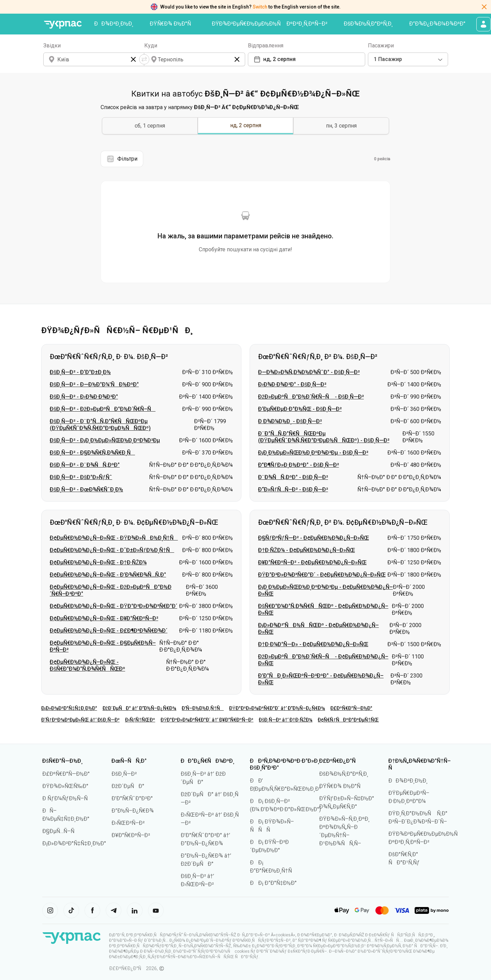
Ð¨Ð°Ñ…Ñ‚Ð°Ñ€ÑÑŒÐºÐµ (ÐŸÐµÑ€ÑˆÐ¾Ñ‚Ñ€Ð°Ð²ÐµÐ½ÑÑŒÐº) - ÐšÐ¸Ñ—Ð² (324, 437)
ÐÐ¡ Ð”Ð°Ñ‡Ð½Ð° (273, 883)
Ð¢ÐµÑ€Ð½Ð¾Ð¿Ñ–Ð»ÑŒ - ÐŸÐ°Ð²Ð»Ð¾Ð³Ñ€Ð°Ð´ (114, 606)
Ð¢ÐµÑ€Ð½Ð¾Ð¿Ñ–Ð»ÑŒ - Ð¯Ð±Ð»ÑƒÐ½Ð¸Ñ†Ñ (112, 550)
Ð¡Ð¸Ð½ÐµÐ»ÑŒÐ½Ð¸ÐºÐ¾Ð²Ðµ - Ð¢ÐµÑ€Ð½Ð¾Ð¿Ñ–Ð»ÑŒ (325, 590)
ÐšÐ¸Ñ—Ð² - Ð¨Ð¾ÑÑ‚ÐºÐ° (85, 465)
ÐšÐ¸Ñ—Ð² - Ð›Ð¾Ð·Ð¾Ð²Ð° (84, 397)
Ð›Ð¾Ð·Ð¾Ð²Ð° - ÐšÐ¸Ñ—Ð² (292, 384)
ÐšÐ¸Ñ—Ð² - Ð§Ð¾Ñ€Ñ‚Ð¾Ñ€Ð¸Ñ (92, 453)
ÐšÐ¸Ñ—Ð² (124, 774)
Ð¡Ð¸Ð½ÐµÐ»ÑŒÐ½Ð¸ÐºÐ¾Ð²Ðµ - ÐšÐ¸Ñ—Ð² (313, 453)
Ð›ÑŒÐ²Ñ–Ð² (128, 823)
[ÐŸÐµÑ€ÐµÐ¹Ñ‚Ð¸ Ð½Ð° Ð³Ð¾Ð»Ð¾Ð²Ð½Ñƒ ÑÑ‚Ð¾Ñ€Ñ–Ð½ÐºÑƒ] (63, 25)
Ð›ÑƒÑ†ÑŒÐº (140, 720)
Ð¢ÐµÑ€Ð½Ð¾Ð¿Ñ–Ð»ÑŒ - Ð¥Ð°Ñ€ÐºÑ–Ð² (104, 618)
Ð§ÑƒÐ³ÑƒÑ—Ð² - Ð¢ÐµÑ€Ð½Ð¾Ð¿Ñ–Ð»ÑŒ (314, 538)
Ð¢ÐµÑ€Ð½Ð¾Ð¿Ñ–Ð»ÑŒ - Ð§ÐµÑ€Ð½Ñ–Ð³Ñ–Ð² (103, 646)
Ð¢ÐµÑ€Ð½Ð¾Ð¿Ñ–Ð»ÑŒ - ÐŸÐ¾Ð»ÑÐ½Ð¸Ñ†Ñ (114, 538)
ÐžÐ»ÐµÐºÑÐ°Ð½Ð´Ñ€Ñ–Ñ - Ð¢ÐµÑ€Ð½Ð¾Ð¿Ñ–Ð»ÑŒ (323, 660)
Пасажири (381, 46)
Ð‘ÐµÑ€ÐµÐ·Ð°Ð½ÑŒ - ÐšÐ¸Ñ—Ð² (300, 409)
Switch (260, 7)
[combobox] (408, 59)
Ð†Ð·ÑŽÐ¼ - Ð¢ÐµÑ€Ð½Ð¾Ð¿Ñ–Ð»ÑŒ (307, 550)
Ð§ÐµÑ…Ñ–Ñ (61, 831)
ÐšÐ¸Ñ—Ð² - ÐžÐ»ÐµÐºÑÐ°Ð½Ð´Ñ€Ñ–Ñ (103, 409)
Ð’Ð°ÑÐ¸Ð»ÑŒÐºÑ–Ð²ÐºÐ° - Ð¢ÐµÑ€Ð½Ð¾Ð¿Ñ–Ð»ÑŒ (321, 679)
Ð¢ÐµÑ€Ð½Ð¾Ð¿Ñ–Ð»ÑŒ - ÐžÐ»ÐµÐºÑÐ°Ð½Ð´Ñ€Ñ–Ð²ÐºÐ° (111, 590)
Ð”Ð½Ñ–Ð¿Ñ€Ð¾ (133, 811)
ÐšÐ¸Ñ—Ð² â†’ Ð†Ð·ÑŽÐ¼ (286, 720)
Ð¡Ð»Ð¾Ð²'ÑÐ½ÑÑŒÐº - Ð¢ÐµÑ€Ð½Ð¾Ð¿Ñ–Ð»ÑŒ (318, 629)
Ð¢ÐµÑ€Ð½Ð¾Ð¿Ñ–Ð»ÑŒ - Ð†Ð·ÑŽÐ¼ (98, 562)
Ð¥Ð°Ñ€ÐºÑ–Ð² (131, 835)
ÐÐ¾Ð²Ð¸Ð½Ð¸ (114, 24)
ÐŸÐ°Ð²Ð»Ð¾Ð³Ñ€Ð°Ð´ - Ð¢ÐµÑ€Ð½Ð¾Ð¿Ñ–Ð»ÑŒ (322, 575)
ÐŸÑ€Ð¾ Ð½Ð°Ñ (173, 24)
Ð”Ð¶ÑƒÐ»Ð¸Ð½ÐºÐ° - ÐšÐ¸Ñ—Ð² (299, 465)
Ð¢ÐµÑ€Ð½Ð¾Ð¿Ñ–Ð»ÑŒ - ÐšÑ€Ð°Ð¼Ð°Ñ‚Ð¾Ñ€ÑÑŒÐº (87, 665)
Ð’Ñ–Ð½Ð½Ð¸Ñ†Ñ (203, 708)
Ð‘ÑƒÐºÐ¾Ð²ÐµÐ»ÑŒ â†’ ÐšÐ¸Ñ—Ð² (80, 720)
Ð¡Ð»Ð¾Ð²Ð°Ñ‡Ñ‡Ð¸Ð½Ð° (69, 708)
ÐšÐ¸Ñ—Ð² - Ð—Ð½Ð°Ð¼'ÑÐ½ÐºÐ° (94, 384)
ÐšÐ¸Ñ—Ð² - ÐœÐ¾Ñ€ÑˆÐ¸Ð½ (86, 489)
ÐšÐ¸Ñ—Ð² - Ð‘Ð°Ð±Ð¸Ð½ (80, 372)
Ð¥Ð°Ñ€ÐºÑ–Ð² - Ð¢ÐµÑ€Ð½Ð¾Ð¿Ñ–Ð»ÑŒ (312, 562)
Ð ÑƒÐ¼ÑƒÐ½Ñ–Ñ (67, 798)
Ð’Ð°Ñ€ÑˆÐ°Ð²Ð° (132, 798)
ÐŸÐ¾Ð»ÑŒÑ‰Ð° (65, 786)
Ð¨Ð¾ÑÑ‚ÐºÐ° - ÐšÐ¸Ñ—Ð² (293, 477)
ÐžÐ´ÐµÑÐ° (128, 786)
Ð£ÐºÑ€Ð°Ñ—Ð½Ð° (351, 708)
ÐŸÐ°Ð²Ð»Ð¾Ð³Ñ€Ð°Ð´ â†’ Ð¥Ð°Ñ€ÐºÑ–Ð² (207, 720)
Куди (151, 46)
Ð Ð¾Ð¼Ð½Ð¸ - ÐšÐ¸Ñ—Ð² (290, 421)
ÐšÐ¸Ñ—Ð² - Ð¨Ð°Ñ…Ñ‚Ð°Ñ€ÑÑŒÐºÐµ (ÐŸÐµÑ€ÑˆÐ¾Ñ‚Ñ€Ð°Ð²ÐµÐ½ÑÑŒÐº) (100, 425)
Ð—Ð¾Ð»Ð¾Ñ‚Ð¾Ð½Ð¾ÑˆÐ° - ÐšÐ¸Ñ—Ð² (309, 372)
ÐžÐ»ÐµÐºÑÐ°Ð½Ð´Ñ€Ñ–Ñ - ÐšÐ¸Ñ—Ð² (311, 397)
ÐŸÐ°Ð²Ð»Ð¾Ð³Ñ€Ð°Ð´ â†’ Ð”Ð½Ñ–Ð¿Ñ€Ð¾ (277, 708)
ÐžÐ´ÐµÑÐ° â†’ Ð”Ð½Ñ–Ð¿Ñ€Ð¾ (140, 708)
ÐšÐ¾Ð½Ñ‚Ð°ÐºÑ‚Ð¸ (368, 24)
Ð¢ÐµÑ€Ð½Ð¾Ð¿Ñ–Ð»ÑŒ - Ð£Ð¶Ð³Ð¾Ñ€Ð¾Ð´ (109, 631)
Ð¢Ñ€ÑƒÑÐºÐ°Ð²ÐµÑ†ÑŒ (348, 720)
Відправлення (266, 46)
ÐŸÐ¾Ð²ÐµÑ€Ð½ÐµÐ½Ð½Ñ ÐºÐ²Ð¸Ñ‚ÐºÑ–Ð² (270, 24)
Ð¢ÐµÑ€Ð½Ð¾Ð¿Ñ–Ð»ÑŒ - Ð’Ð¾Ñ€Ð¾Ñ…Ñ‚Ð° (108, 575)
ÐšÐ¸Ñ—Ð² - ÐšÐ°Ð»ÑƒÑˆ (81, 477)
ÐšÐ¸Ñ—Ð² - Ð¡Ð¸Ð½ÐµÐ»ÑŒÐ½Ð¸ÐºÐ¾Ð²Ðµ (105, 440)
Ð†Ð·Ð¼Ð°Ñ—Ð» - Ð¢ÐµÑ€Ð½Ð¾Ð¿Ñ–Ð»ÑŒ (313, 644)
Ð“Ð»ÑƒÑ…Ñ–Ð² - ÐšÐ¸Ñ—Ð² (293, 489)
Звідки (52, 46)
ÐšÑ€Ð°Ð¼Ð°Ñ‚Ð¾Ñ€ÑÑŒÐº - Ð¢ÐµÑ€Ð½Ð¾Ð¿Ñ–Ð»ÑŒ (323, 610)
